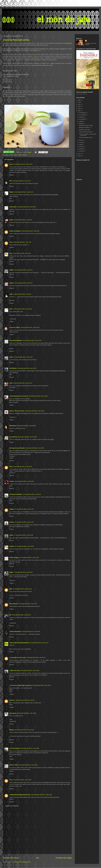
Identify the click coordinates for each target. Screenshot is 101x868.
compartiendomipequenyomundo (20, 795)
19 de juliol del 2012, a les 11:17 (39, 643)
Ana (11, 780)
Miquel (11, 192)
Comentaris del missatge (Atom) (21, 862)
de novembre (83, 115)
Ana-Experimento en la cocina (19, 396)
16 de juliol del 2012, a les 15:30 (38, 396)
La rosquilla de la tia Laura (18, 657)
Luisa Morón (13, 437)
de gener (82, 151)
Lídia (11, 294)
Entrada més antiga (64, 858)
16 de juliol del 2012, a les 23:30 (24, 481)
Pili (10, 181)
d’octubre (82, 117)
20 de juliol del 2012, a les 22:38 (24, 730)
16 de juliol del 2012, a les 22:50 (23, 467)
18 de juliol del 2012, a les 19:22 (21, 615)
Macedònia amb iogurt (84, 130)
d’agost (81, 121)
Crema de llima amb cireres (16, 40)
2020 (79, 100)
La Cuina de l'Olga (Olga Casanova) (20, 685)
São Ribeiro (13, 368)
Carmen (12, 481)
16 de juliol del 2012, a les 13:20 (22, 383)
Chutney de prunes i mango (86, 125)
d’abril (81, 145)
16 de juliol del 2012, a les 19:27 (35, 448)
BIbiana (12, 730)
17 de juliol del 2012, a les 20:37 (23, 572)
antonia (12, 522)
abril (11, 253)
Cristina (12, 546)
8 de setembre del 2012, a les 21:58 (41, 795)
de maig (81, 142)
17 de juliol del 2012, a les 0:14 (32, 494)
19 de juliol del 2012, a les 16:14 (42, 685)
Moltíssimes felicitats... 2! (85, 127)
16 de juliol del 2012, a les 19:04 (27, 437)
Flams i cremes (22, 155)
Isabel (11, 220)
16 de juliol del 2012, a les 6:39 (30, 231)
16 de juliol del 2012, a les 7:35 (22, 242)
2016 (79, 102)
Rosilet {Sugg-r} (14, 557)
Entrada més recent (11, 858)
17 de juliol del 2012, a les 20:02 (24, 546)
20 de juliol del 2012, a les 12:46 (26, 713)
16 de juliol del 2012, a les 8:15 (23, 270)
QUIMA (12, 270)
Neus (11, 309)
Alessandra (13, 713)
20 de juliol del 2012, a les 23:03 (30, 748)
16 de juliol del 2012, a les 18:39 (26, 426)
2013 (79, 109)
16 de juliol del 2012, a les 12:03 (23, 357)
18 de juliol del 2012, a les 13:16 (22, 589)
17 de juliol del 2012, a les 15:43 (24, 522)
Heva (11, 467)
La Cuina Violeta (14, 748)
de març (81, 147)
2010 (79, 156)
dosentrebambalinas (16, 340)
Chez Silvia (13, 207)
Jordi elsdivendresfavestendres (19, 643)
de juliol (81, 123)
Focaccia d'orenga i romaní (86, 137)
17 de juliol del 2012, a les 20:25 (29, 557)
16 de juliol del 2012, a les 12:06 (27, 368)
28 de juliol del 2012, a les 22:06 (22, 780)
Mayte (11, 572)
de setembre (83, 119)
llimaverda (13, 426)
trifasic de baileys (15, 231)
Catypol (12, 509)
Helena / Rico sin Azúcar (17, 411)
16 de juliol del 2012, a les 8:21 (23, 283)
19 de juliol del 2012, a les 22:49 (25, 700)
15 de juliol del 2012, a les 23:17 (21, 181)
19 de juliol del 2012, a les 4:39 (31, 631)
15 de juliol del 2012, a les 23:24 (24, 192)
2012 (79, 111)
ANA (11, 589)
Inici (37, 858)
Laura (11, 164)
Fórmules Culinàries (16, 494)
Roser (11, 357)
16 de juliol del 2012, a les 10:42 (32, 340)
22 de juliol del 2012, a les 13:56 (28, 765)
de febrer (82, 149)
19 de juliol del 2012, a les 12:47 (36, 657)
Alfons (11, 535)
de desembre (83, 113)
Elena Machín (14, 604)
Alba (11, 383)
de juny (81, 140)
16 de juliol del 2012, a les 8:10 (22, 253)
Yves (35, 56)
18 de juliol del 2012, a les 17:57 (28, 604)
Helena (12, 283)
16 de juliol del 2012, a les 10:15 (23, 309)
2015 (79, 104)
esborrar (12, 700)
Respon (12, 175)
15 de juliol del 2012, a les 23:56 (26, 207)
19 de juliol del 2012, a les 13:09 (30, 670)
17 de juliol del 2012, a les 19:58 (23, 535)
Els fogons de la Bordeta (17, 448)
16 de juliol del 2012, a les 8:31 (22, 294)
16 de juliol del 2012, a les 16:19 (35, 411)
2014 (79, 106)
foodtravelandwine (15, 631)
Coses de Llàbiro (15, 327)
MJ (10, 615)
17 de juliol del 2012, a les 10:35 (24, 509)
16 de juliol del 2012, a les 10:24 (30, 327)
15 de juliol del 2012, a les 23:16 (23, 164)
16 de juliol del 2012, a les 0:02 (23, 220)
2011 (79, 154)
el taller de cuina (15, 670)
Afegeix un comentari (12, 806)
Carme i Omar (14, 765)
